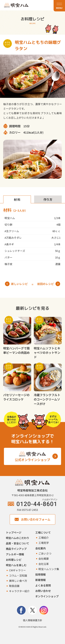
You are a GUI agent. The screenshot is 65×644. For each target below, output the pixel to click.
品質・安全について (17, 543)
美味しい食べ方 (18, 581)
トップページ (14, 532)
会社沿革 (44, 564)
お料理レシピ (14, 560)
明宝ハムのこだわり (18, 538)
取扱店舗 (14, 586)
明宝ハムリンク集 (49, 569)
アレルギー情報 (15, 554)
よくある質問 (43, 585)
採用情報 (40, 574)
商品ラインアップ (16, 549)
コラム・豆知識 (18, 575)
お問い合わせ (43, 591)
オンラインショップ (47, 596)
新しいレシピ (16, 284)
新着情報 (40, 580)
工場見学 (44, 543)
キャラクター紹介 (19, 591)
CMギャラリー (17, 570)
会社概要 (44, 559)
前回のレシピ (49, 284)
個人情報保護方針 (33, 620)
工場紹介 (44, 538)
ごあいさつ (45, 553)
